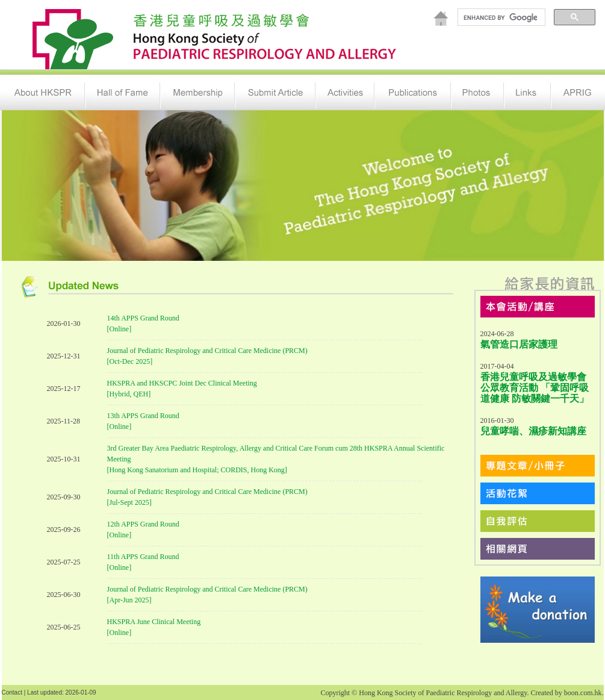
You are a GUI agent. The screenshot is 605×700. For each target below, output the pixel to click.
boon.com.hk (583, 693)
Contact (12, 692)
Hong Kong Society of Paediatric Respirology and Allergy (443, 693)
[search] (500, 17)
